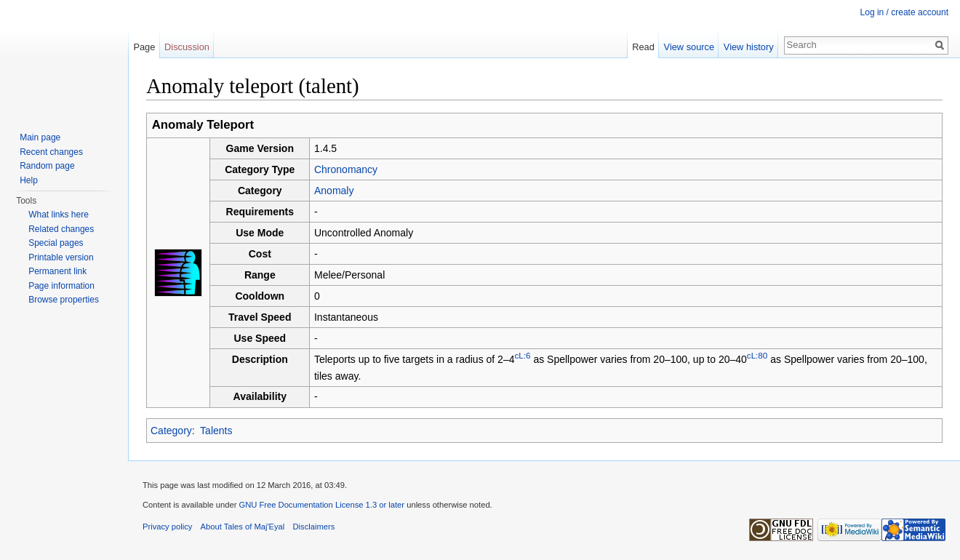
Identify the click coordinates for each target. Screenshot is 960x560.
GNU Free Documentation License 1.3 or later (321, 505)
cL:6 (522, 355)
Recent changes (51, 152)
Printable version (61, 257)
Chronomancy (346, 169)
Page (144, 47)
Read (643, 47)
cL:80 (757, 355)
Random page (47, 166)
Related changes (61, 229)
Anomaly (334, 191)
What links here (59, 215)
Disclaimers (314, 527)
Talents (216, 431)
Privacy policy (167, 527)
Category (171, 431)
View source (689, 47)
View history (749, 47)
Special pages (56, 243)
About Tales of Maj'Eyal (243, 527)
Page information (61, 286)
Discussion (187, 47)
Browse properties (64, 300)
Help (29, 180)
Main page (40, 137)
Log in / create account (904, 12)
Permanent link (57, 271)
